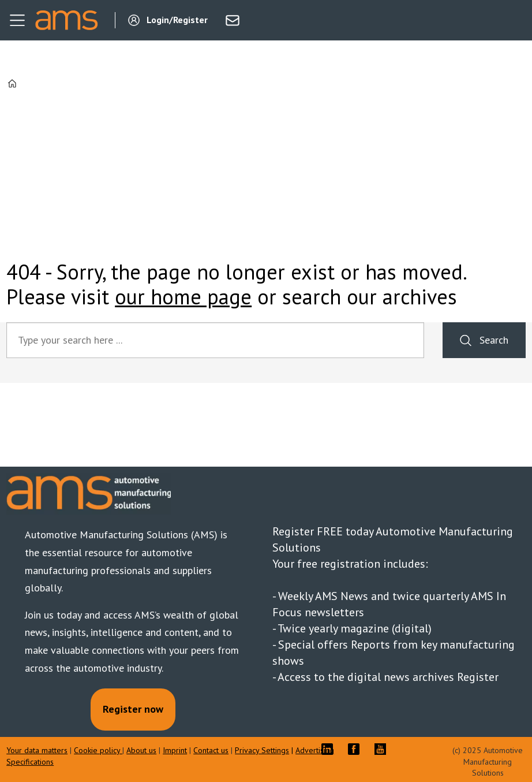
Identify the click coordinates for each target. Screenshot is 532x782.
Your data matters (37, 750)
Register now (133, 709)
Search (494, 340)
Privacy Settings (262, 750)
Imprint (175, 750)
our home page (183, 297)
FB (357, 749)
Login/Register (177, 20)
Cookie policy (98, 750)
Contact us (211, 750)
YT (383, 749)
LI (330, 749)
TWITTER (410, 749)
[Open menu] (17, 20)
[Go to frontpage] (66, 20)
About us (141, 750)
